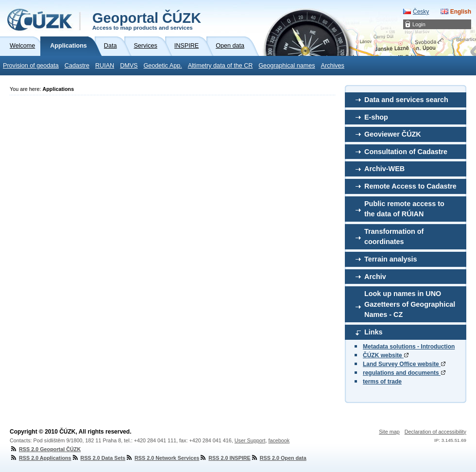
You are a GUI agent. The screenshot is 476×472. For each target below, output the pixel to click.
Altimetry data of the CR (221, 66)
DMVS (129, 66)
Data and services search (406, 100)
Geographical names (287, 66)
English (461, 12)
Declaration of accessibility (435, 432)
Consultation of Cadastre (406, 152)
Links (374, 332)
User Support (250, 440)
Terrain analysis (391, 259)
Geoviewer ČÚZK (393, 134)
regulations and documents (404, 373)
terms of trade (382, 382)
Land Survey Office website (404, 364)
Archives (333, 66)
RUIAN (105, 66)
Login (419, 24)
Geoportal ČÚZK (147, 20)
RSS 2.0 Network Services (162, 458)
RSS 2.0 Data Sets (98, 458)
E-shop (376, 117)
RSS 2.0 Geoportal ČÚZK (45, 449)
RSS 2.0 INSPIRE (225, 458)
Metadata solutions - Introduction (409, 347)
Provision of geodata (31, 66)
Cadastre (77, 66)
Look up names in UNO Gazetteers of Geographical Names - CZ (410, 304)
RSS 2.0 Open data (279, 458)
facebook (279, 440)
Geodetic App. (163, 66)
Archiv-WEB (384, 169)
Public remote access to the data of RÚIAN (404, 209)
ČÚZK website (386, 355)
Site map (389, 432)
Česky (421, 12)
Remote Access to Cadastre (410, 186)
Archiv (375, 277)
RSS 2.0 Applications (41, 458)
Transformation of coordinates (394, 237)
